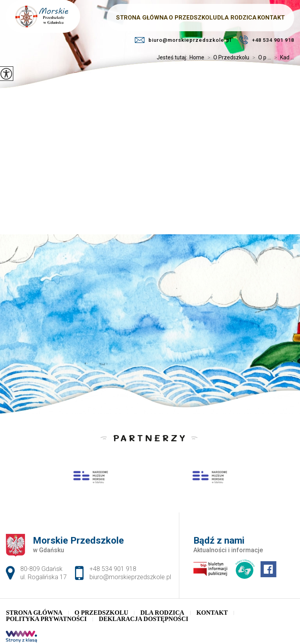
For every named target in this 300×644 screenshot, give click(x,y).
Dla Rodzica (162, 613)
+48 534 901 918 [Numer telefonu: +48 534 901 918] (113, 569)
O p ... (260, 57)
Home (197, 57)
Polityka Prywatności (46, 619)
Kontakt (212, 613)
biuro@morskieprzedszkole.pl (183, 40)
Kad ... (283, 57)
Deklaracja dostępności (144, 619)
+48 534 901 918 (267, 40)
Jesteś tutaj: (173, 57)
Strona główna (34, 613)
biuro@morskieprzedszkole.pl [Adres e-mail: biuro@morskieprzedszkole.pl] (130, 577)
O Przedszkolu (227, 57)
